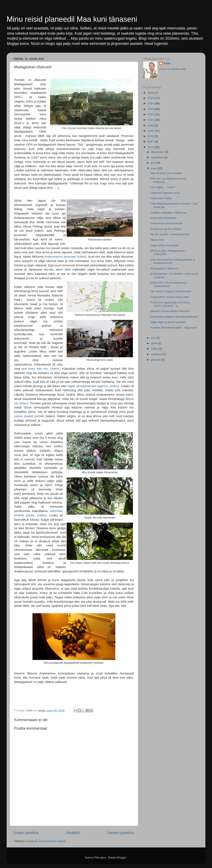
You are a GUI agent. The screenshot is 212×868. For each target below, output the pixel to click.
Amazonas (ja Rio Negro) (166, 229)
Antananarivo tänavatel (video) (65, 257)
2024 (151, 103)
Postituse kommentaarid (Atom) (46, 841)
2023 (151, 109)
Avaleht (73, 833)
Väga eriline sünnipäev (164, 245)
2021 (151, 120)
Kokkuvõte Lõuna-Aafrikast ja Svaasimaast (169, 284)
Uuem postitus (26, 833)
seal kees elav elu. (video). (41, 369)
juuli (154, 163)
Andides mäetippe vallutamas (169, 213)
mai (154, 338)
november (158, 157)
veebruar (157, 354)
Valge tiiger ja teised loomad (168, 322)
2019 (151, 131)
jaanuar (156, 360)
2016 (151, 147)
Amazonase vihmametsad (166, 223)
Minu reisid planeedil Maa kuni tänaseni (72, 19)
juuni (154, 168)
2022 (151, 114)
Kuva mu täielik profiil (173, 69)
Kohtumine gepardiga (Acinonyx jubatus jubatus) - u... (170, 304)
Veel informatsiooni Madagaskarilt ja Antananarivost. (173, 261)
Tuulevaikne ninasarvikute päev (170, 297)
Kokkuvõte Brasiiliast (163, 218)
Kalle (167, 63)
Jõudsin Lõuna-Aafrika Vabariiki (170, 311)
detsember (158, 152)
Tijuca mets (157, 240)
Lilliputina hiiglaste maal (165, 193)
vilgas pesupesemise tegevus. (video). (94, 386)
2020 (151, 125)
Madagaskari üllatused (164, 268)
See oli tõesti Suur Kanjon (166, 173)
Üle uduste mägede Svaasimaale (171, 291)
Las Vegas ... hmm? (163, 187)
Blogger (122, 858)
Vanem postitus (121, 833)
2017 (151, 142)
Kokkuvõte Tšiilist (161, 198)
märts (155, 349)
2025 (151, 98)
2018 (151, 136)
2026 (151, 93)
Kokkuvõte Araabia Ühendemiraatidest (174, 317)
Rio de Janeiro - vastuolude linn (170, 234)
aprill (154, 343)
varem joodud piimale (29, 416)
